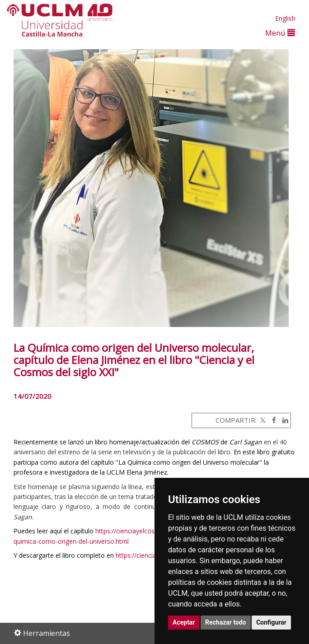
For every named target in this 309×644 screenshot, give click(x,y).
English (285, 18)
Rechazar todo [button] (226, 622)
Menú (280, 33)
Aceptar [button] (184, 622)
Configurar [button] (271, 622)
